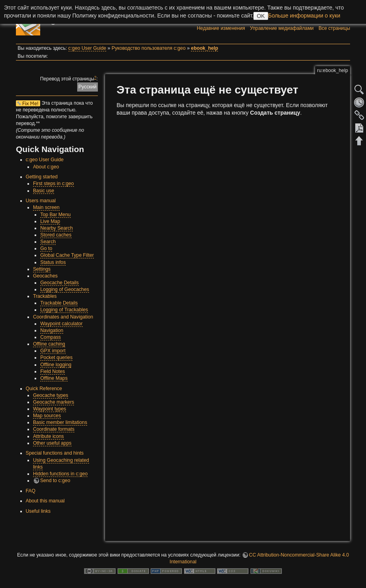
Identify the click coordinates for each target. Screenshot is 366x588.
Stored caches (56, 235)
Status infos (53, 262)
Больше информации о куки (304, 16)
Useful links (38, 511)
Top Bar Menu (55, 215)
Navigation (52, 330)
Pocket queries (56, 357)
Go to (46, 248)
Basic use (44, 191)
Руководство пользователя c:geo (149, 48)
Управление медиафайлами (282, 28)
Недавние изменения (221, 28)
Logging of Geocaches (65, 289)
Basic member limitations (60, 422)
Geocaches (45, 276)
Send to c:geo (55, 481)
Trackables (45, 296)
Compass (51, 337)
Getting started (42, 177)
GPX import (53, 351)
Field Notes (53, 371)
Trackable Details (59, 303)
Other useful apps (52, 443)
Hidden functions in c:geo (60, 474)
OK (261, 16)
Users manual (41, 201)
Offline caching (49, 344)
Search (48, 242)
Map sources (47, 416)
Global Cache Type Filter (67, 255)
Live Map (50, 221)
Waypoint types (50, 409)
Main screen (46, 207)
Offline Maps (54, 378)
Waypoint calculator (61, 324)
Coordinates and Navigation (63, 317)
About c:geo (46, 167)
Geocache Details (59, 283)
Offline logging (56, 365)
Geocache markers (54, 402)
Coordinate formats (54, 429)
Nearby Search (56, 228)
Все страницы (334, 28)
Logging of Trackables (64, 310)
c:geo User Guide (87, 48)
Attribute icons (49, 436)
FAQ (31, 491)
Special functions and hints (55, 453)
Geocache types (51, 395)
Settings (42, 269)
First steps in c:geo (54, 184)
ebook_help (204, 48)
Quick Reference (44, 389)
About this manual (45, 501)
